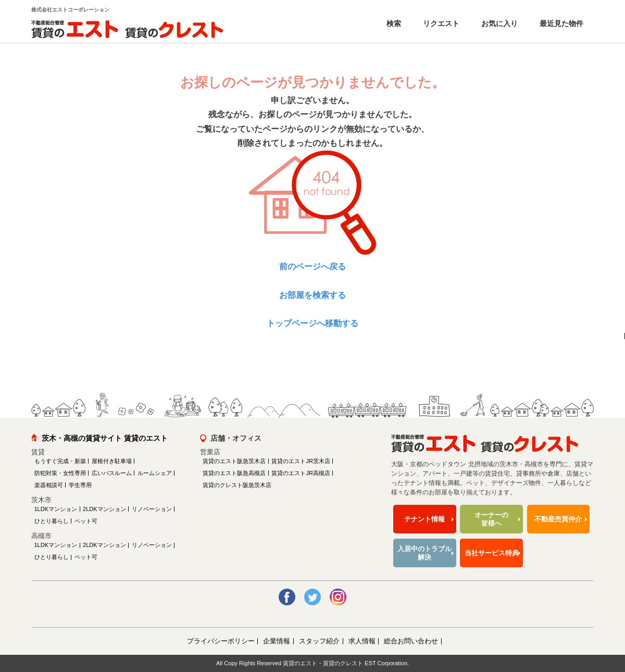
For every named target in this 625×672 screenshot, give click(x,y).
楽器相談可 (49, 485)
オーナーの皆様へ (491, 519)
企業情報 (277, 641)
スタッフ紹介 (319, 641)
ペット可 (86, 521)
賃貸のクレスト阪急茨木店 (237, 485)
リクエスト (440, 23)
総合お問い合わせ (411, 641)
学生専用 (80, 485)
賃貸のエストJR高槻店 (301, 473)
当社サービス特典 (492, 553)
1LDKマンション (56, 509)
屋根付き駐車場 (112, 461)
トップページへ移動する (312, 323)
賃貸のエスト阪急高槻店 (234, 473)
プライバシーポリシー (221, 641)
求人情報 (362, 641)
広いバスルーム (112, 473)
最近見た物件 (560, 23)
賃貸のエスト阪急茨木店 (234, 461)
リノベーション (152, 509)
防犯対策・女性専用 (60, 473)
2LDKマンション (104, 509)
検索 (393, 23)
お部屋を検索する (312, 295)
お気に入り (498, 23)
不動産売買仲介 (558, 519)
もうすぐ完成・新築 (60, 461)
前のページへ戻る (312, 266)
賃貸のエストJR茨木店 (301, 461)
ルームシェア (155, 473)
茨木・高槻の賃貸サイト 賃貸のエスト (105, 438)
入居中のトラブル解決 (424, 553)
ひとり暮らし (52, 521)
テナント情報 (424, 519)
